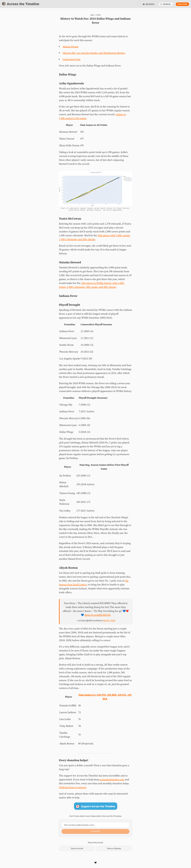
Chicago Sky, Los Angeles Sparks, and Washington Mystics (94, 53)
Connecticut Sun (72, 59)
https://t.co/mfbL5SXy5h (98, 616)
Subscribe (182, 4)
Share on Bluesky (114, 849)
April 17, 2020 (109, 621)
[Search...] (166, 4)
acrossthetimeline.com (112, 780)
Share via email (77, 849)
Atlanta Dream (70, 47)
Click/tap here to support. (73, 788)
